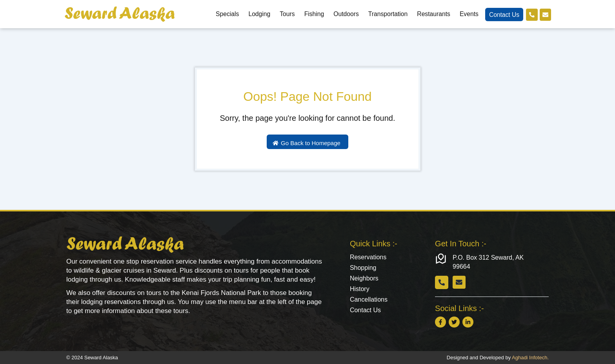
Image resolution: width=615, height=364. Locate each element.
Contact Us (503, 15)
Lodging (258, 14)
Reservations (368, 258)
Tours (286, 14)
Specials (226, 14)
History (360, 290)
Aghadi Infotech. (530, 358)
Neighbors (364, 279)
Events (468, 14)
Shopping (363, 268)
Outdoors (345, 14)
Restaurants (432, 14)
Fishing (313, 14)
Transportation (387, 14)
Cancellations (369, 301)
